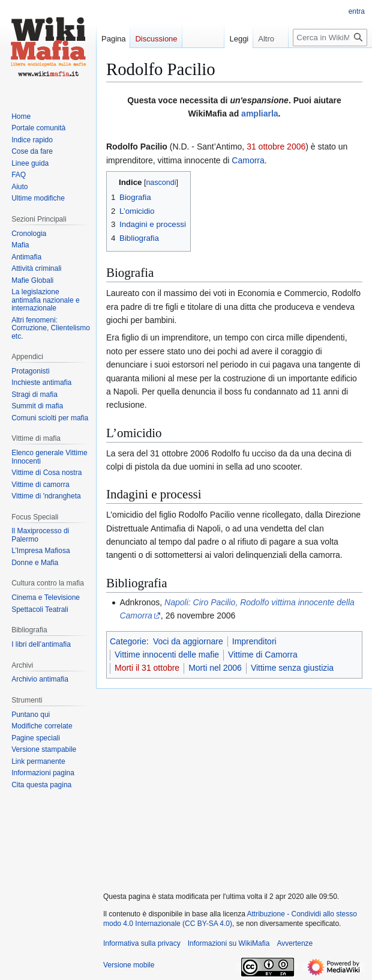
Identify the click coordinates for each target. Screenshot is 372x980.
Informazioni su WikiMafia (229, 943)
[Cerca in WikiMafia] (330, 38)
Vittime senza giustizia (292, 668)
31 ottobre (265, 147)
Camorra (248, 160)
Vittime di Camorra (263, 655)
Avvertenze (295, 943)
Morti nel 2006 (215, 668)
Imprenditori (254, 641)
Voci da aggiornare (188, 641)
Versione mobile (129, 965)
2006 (296, 147)
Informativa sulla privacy (142, 943)
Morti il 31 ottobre (147, 668)
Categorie (128, 641)
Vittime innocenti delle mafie (167, 655)
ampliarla (259, 113)
